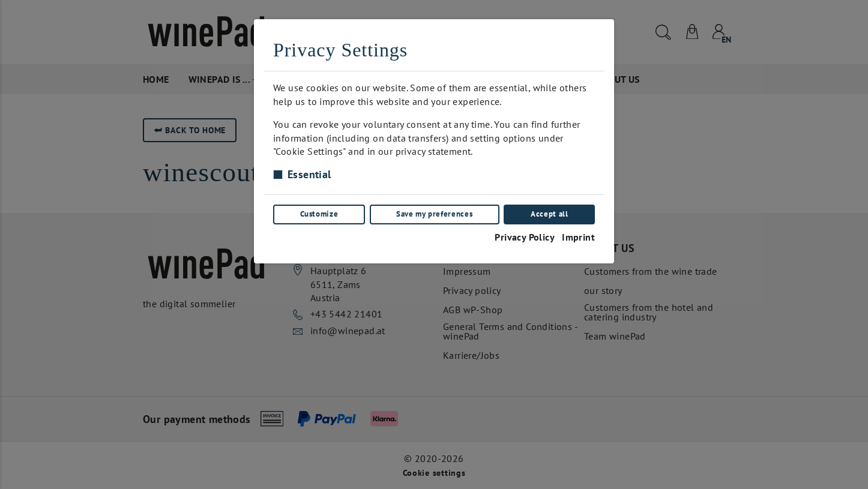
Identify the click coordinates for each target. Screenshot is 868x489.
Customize (319, 214)
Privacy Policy (525, 236)
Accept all (549, 214)
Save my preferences (434, 214)
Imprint (578, 236)
